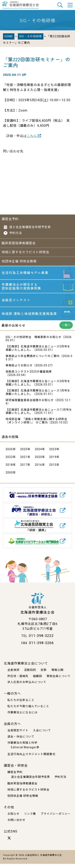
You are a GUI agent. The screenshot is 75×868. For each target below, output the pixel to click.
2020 (38, 461)
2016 (38, 469)
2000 (9, 477)
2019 (53, 461)
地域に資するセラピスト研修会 (25, 252)
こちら (32, 136)
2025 (24, 453)
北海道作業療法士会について (26, 668)
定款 (44, 674)
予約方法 (16, 233)
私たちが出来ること (21, 704)
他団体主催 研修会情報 (19, 261)
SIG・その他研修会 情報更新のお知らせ (33, 341)
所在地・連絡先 (18, 680)
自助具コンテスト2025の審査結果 (29, 376)
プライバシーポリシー (56, 818)
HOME (9, 36)
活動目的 (30, 674)
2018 (9, 469)
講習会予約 (10, 219)
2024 (38, 453)
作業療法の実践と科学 (22, 747)
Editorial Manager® (25, 752)
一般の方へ (12, 698)
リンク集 (30, 818)
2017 (24, 469)
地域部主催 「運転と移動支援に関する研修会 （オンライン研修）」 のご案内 (36, 425)
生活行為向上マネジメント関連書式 (31, 758)
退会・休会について (21, 741)
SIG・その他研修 (31, 36)
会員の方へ (12, 728)
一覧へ (66, 329)
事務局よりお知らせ (19, 370)
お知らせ (13, 818)
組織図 (37, 680)
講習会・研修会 (16, 770)
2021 (24, 461)
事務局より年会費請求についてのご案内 (33, 360)
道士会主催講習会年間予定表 (30, 227)
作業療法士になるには (22, 717)
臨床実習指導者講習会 (19, 243)
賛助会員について (59, 680)
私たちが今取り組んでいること (28, 711)
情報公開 (57, 674)
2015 (53, 469)
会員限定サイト (18, 735)
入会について (42, 735)
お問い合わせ (16, 824)
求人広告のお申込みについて (27, 686)
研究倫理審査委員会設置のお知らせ (30, 404)
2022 (9, 461)
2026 (9, 453)
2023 (53, 453)
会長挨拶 (13, 674)
